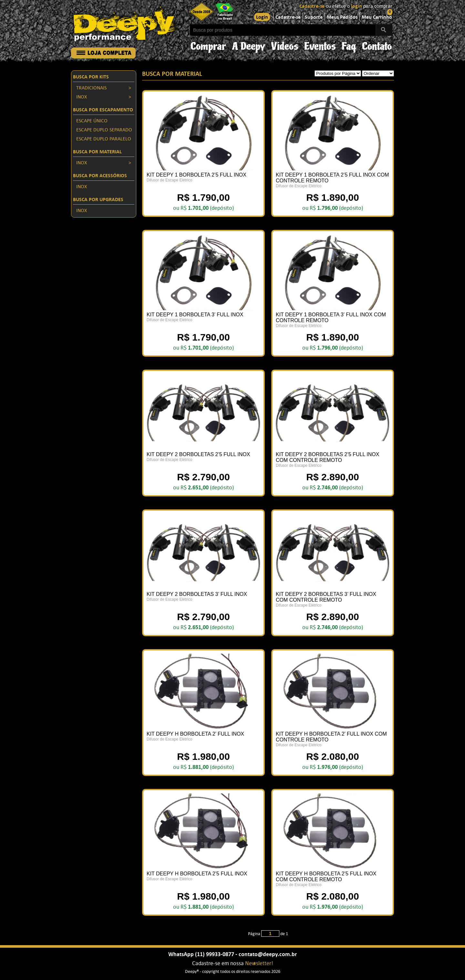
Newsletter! (259, 964)
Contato (377, 45)
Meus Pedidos (342, 17)
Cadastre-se (312, 6)
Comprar (208, 45)
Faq (349, 45)
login (356, 6)
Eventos (320, 45)
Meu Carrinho (377, 17)
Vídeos (285, 45)
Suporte (314, 17)
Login (262, 17)
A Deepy (248, 45)
